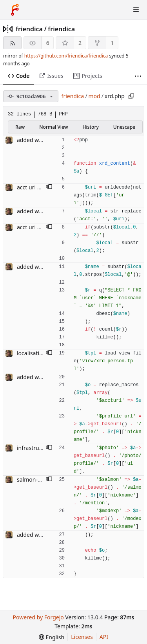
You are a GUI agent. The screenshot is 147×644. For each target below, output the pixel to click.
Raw (20, 127)
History (90, 127)
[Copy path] (131, 96)
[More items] (138, 76)
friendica (29, 29)
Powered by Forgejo (38, 617)
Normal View (54, 127)
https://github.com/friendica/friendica (66, 56)
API (104, 637)
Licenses (82, 637)
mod (94, 96)
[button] (49, 187)
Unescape (124, 127)
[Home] (15, 10)
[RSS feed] (12, 43)
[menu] (52, 637)
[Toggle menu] (136, 10)
